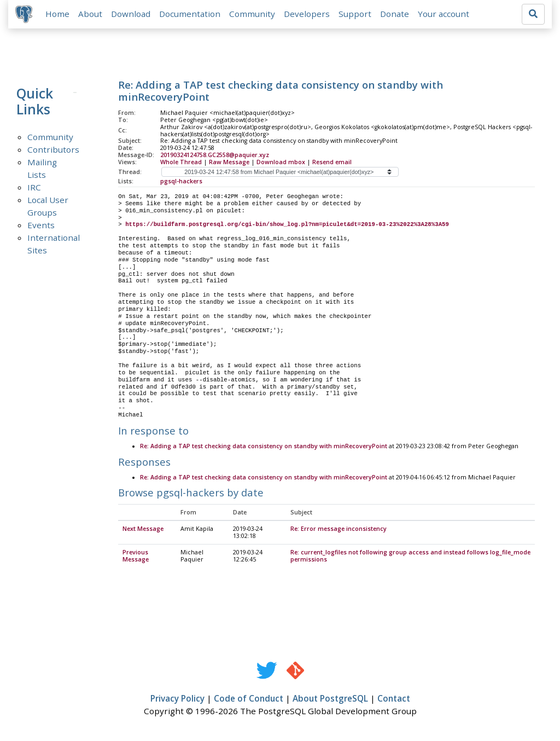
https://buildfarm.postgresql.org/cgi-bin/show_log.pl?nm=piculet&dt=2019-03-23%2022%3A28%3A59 (287, 227)
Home (59, 15)
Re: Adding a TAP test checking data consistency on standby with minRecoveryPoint (264, 449)
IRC (34, 189)
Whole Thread (181, 164)
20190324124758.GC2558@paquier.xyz (215, 157)
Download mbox (281, 164)
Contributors (53, 151)
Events (41, 227)
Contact (394, 701)
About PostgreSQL (330, 701)
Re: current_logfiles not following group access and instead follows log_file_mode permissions (410, 558)
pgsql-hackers (181, 183)
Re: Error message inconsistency (339, 531)
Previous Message (136, 558)
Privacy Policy (177, 701)
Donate (396, 15)
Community (254, 15)
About (92, 15)
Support (357, 15)
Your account (445, 15)
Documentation (191, 15)
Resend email (332, 164)
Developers (308, 15)
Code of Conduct (249, 701)
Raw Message (229, 164)
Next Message (143, 531)
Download (132, 15)
